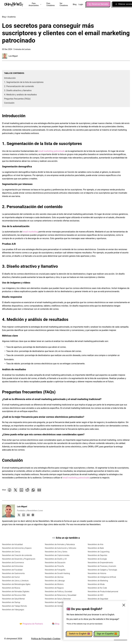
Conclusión (9, 103)
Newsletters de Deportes (98, 555)
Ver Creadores (64, 4)
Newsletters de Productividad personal (103, 591)
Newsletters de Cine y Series (56, 552)
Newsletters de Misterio (54, 584)
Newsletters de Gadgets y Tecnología (102, 570)
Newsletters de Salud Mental (13, 599)
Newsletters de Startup (11, 602)
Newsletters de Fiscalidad (12, 570)
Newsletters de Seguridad (98, 599)
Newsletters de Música (11, 588)
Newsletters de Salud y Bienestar (58, 599)
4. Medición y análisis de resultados (20, 95)
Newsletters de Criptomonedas (57, 555)
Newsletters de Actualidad (12, 544)
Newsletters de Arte (96, 544)
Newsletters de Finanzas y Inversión (102, 566)
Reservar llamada (98, 4)
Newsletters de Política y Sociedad (58, 591)
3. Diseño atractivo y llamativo (18, 90)
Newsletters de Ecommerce (13, 563)
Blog (75, 4)
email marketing (30, 232)
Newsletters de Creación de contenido (17, 555)
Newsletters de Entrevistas (13, 566)
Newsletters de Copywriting (99, 552)
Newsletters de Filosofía (54, 566)
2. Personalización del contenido (19, 86)
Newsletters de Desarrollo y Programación (19, 559)
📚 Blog (56, 624)
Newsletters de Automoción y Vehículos (61, 548)
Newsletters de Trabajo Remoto (15, 606)
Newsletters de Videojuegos (13, 610)
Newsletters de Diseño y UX (56, 559)
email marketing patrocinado (52, 151)
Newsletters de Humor (11, 577)
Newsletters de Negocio (54, 588)
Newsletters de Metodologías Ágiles (16, 584)
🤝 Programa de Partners (31, 624)
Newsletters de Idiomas (54, 577)
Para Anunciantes (35, 4)
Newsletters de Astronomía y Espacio (17, 548)
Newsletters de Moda (96, 584)
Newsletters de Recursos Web (14, 595)
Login (81, 4)
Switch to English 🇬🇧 (79, 634)
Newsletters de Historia (97, 573)
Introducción (10, 78)
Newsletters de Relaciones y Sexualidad (61, 595)
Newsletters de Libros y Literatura (15, 581)
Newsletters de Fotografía (55, 570)
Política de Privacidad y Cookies (46, 639)
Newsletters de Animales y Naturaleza (60, 544)
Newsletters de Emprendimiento (100, 563)
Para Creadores (51, 4)
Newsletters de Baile (96, 548)
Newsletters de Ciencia (11, 552)
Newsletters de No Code (97, 588)
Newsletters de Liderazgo (55, 581)
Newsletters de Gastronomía (13, 573)
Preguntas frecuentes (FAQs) (17, 99)
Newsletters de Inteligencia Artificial (102, 577)
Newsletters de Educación (55, 563)
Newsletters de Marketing (98, 581)
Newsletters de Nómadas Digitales (16, 591)
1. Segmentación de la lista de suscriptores (24, 82)
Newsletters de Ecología (97, 559)
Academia (12, 17)
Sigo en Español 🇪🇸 (107, 634)
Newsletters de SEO (96, 595)
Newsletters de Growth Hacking (57, 573)
